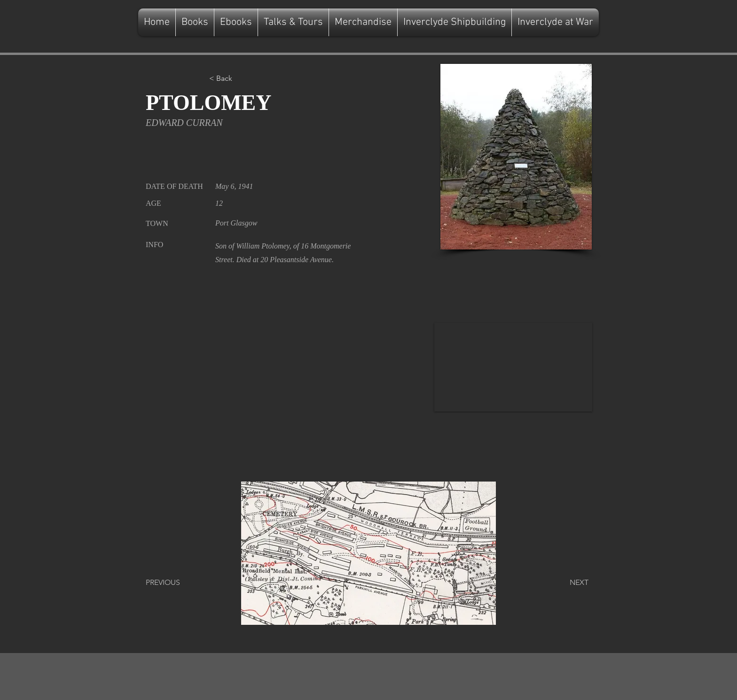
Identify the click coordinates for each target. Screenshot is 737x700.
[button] (240, 78)
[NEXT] (565, 583)
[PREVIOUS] (177, 583)
